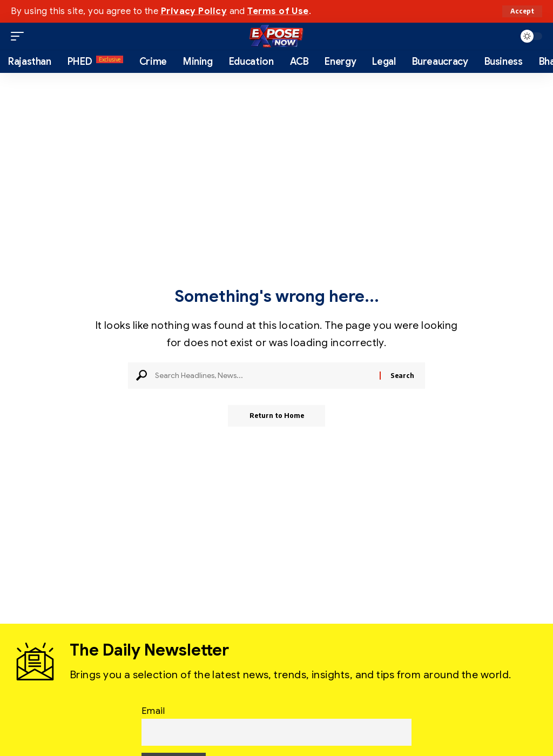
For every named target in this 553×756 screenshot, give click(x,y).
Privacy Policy (194, 11)
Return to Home (277, 416)
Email (153, 711)
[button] (522, 11)
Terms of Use (278, 11)
